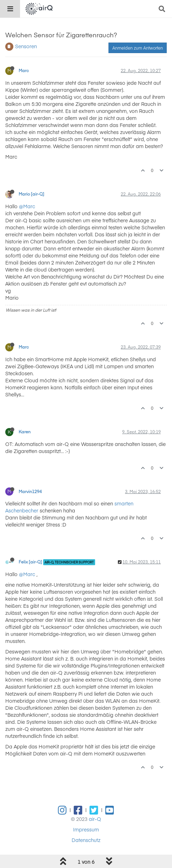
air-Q (95, 819)
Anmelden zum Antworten (138, 48)
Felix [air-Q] (30, 562)
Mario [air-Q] (31, 194)
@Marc (27, 206)
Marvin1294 (30, 491)
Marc (24, 70)
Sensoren (26, 46)
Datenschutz (86, 840)
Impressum (86, 829)
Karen (25, 432)
